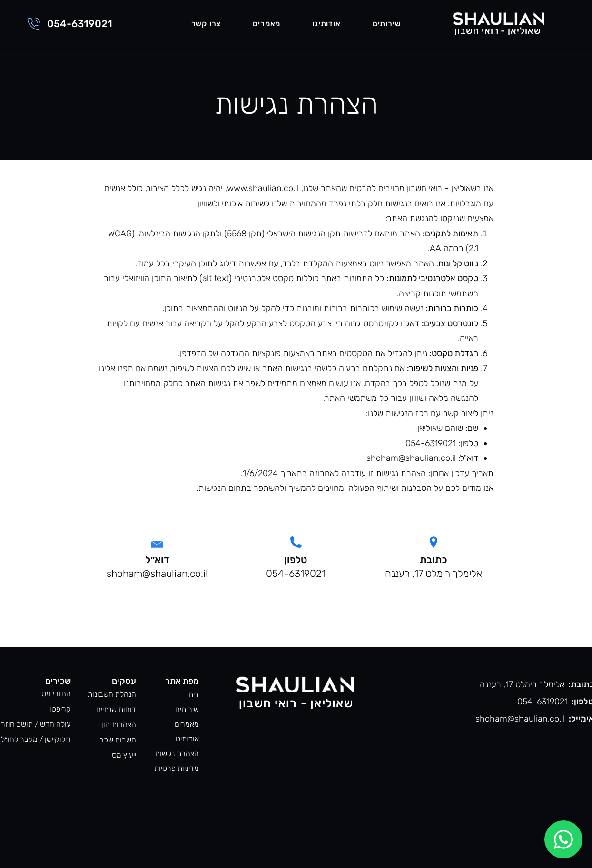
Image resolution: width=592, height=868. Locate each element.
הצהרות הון (119, 725)
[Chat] (563, 839)
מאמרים (187, 724)
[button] (387, 24)
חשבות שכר (118, 740)
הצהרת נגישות (177, 754)
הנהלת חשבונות (112, 694)
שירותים (187, 709)
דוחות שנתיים (116, 709)
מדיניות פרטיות (177, 768)
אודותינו (187, 739)
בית (194, 695)
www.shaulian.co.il (263, 188)
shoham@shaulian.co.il (411, 458)
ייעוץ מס (124, 755)
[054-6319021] (69, 24)
